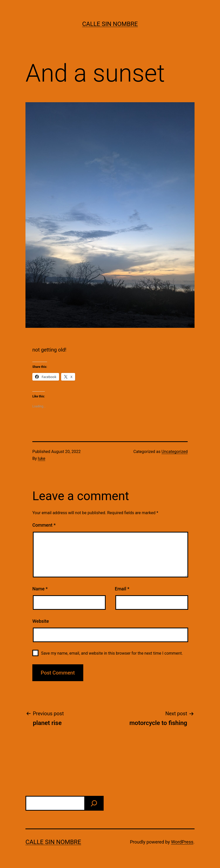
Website (41, 621)
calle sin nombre (110, 24)
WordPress (182, 842)
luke (42, 458)
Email (122, 589)
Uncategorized (175, 452)
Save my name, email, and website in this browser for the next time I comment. (112, 653)
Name (40, 589)
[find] (94, 803)
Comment (44, 525)
